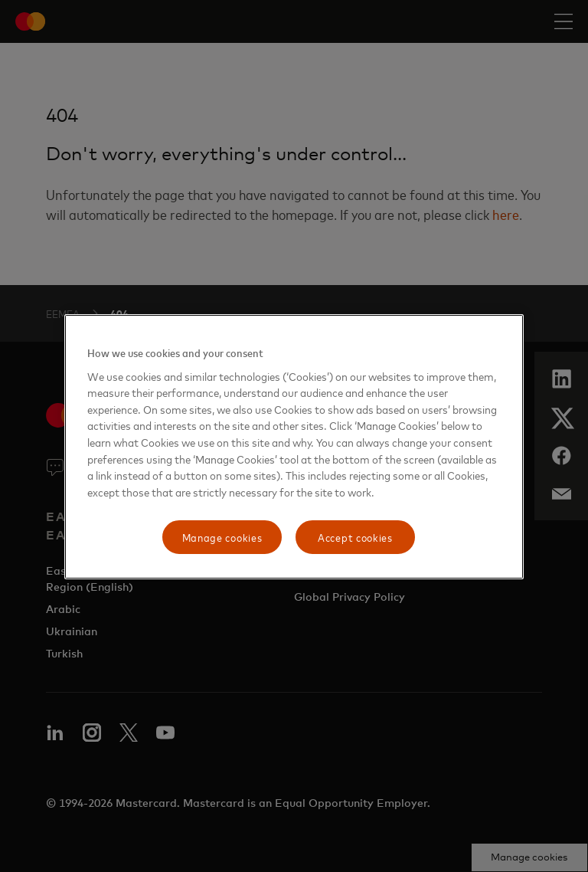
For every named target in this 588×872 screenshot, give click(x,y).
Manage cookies (222, 537)
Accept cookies (355, 537)
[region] (294, 447)
